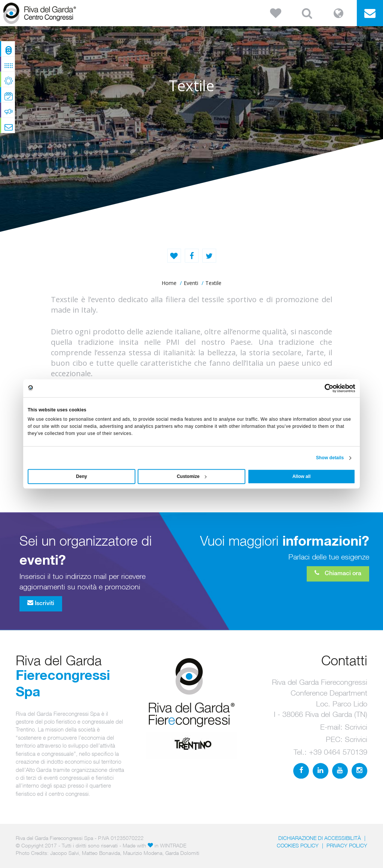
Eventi (191, 283)
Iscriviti (41, 603)
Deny (81, 476)
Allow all (302, 476)
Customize (192, 476)
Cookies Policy (298, 845)
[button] (276, 13)
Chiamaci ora (338, 573)
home (169, 283)
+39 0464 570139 (338, 752)
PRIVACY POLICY (347, 845)
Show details (330, 458)
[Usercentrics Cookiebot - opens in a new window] (323, 388)
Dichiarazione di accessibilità (320, 838)
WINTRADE (173, 845)
